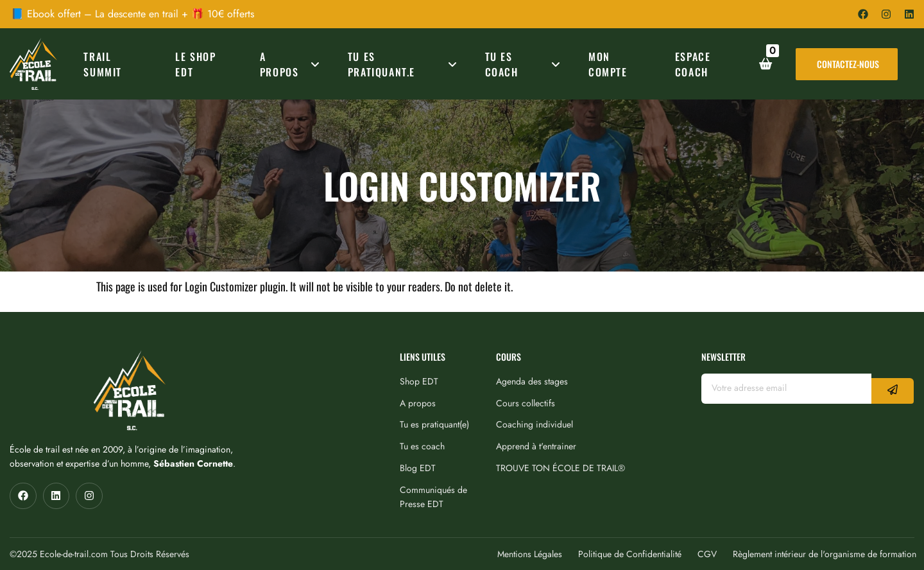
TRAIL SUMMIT (103, 64)
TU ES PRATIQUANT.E (405, 64)
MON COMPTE (608, 64)
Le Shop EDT (195, 64)
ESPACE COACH (693, 64)
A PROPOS (292, 64)
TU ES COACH (525, 64)
